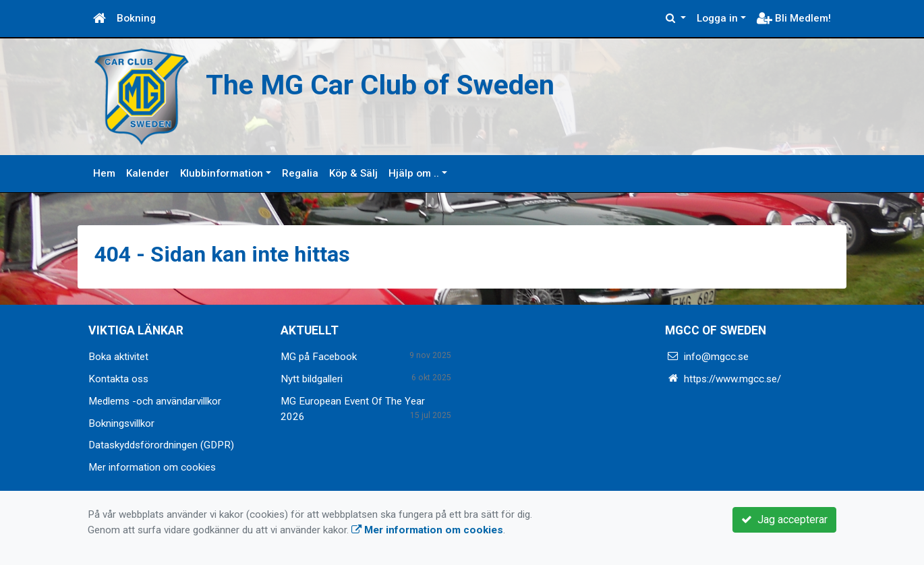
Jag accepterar (784, 519)
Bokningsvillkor (121, 423)
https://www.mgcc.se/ (732, 379)
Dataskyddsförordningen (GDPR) (161, 445)
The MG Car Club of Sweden (380, 85)
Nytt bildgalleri (312, 379)
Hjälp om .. (414, 173)
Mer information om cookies (152, 467)
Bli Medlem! (794, 18)
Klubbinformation (222, 173)
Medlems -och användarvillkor (155, 401)
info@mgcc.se (716, 357)
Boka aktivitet (118, 357)
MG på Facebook (319, 357)
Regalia (300, 173)
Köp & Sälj (353, 173)
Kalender (148, 173)
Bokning (136, 18)
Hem (104, 173)
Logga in (717, 18)
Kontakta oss (118, 379)
